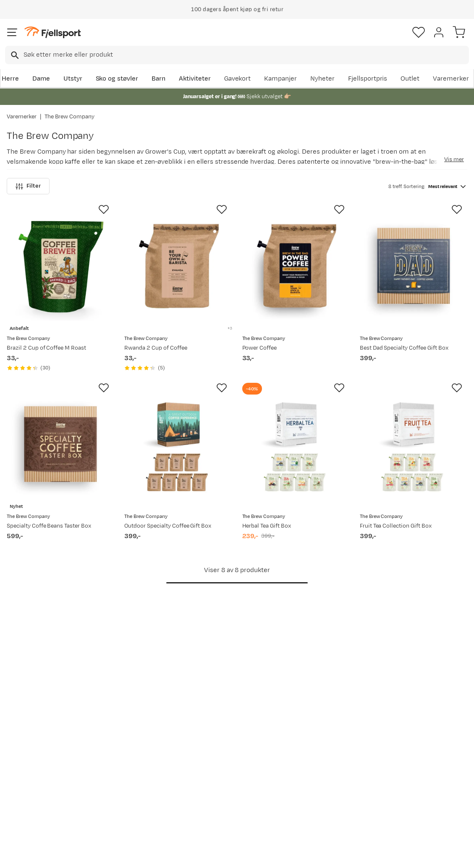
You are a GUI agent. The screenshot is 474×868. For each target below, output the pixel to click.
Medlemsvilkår (223, 758)
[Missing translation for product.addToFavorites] (104, 209)
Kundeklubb (219, 744)
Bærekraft (216, 785)
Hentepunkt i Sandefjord (28, 790)
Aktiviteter (195, 79)
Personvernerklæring (205, 854)
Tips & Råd (24, 771)
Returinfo (23, 758)
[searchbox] (246, 55)
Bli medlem (438, 660)
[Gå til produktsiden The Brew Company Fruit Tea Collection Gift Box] (414, 444)
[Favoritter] (419, 32)
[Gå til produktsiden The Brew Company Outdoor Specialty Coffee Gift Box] (178, 444)
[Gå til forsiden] (52, 33)
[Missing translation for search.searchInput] (14, 55)
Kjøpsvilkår (251, 854)
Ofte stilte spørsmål (38, 731)
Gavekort (238, 79)
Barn (158, 79)
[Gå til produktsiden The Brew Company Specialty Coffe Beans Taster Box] (60, 444)
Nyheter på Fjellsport (136, 744)
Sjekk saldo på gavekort (43, 744)
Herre (10, 79)
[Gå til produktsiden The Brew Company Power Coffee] (296, 267)
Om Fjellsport (221, 731)
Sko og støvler (117, 79)
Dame (41, 79)
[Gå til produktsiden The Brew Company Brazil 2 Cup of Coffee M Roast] (60, 267)
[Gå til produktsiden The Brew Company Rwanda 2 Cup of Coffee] (178, 267)
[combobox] (237, 55)
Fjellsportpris (368, 79)
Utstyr (73, 79)
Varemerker (451, 79)
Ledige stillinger (224, 771)
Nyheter (322, 79)
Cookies (282, 854)
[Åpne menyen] (12, 32)
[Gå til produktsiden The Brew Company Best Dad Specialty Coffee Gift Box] (414, 267)
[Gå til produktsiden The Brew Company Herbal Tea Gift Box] (296, 444)
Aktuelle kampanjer (134, 731)
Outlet (410, 79)
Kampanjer (280, 79)
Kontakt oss (26, 808)
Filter (28, 186)
